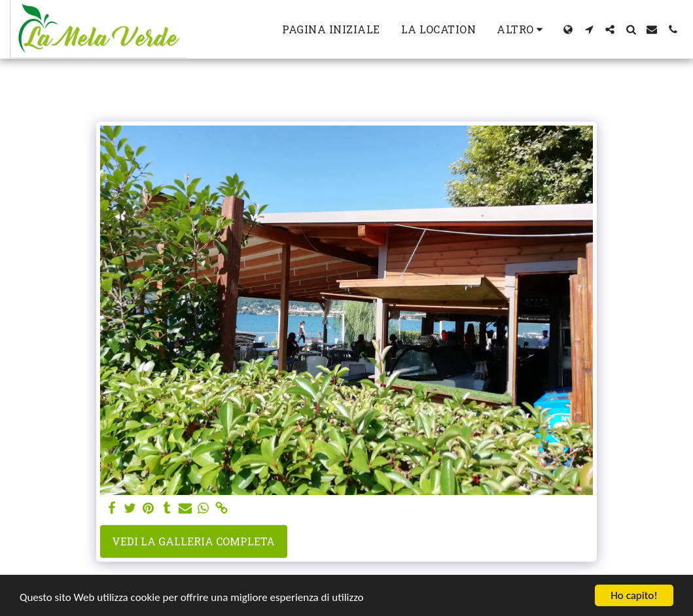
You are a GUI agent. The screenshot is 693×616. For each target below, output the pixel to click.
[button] (589, 29)
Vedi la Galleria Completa (193, 541)
